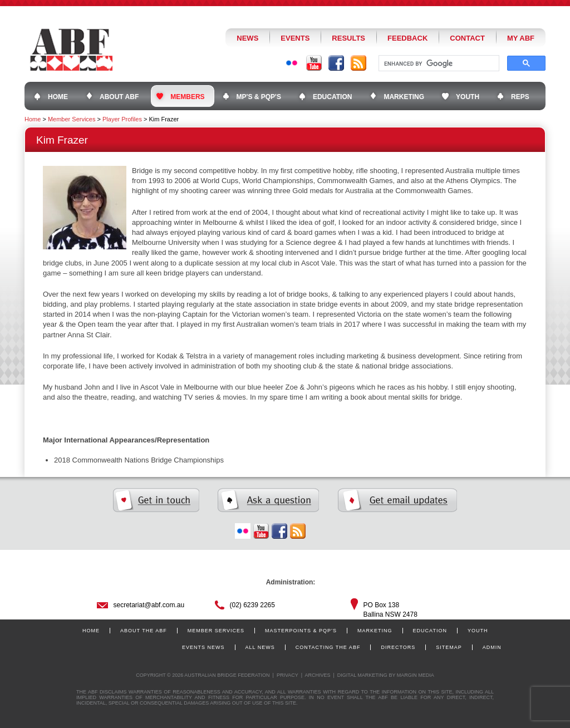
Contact (467, 38)
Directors (398, 647)
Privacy (288, 675)
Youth (478, 631)
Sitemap (449, 647)
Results (348, 38)
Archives (317, 675)
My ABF (521, 38)
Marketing (375, 631)
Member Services (72, 119)
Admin (492, 647)
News (247, 38)
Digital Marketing (362, 675)
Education (430, 631)
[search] (438, 63)
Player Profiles (122, 119)
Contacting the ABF (328, 647)
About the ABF (144, 631)
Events (295, 38)
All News (260, 647)
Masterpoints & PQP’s (301, 631)
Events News (203, 647)
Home (33, 119)
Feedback (407, 38)
